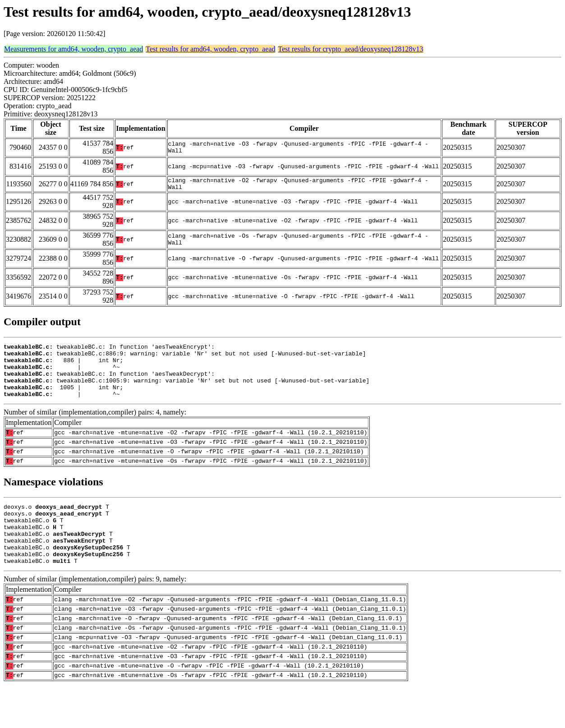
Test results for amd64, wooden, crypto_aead (210, 49)
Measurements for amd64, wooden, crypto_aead (73, 49)
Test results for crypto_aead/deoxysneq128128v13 (351, 49)
